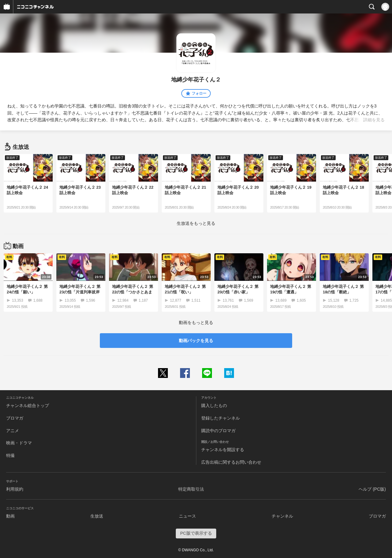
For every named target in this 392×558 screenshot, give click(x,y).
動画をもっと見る (196, 322)
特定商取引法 (191, 489)
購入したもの (214, 405)
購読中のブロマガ (218, 431)
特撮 (10, 455)
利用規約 (15, 489)
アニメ (13, 431)
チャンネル (282, 516)
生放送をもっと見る (196, 223)
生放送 (97, 516)
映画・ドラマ (19, 443)
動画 (10, 516)
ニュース (187, 516)
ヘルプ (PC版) (372, 489)
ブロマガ (15, 418)
